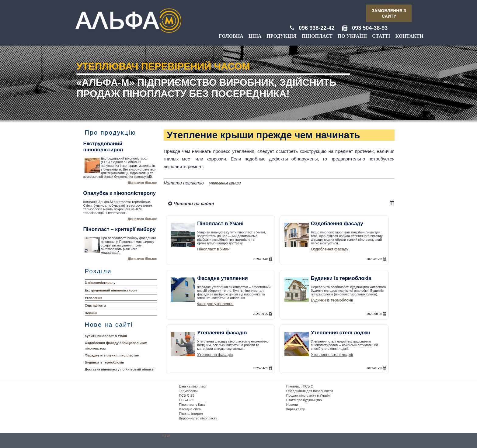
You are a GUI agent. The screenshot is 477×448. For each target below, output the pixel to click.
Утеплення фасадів (215, 355)
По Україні (352, 36)
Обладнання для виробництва (310, 391)
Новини (91, 313)
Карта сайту (296, 409)
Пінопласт (317, 36)
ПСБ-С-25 (187, 395)
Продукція (282, 36)
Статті (381, 36)
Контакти (409, 36)
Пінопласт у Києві (193, 405)
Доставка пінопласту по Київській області (120, 369)
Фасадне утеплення (215, 304)
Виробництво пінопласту (198, 418)
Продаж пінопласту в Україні (308, 395)
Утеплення (94, 298)
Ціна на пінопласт (193, 386)
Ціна (255, 36)
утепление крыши (225, 183)
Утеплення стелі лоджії (332, 355)
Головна (231, 36)
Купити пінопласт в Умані (106, 336)
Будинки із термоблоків (104, 362)
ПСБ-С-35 (187, 400)
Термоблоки (188, 391)
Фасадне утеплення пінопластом (112, 355)
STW (166, 436)
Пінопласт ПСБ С (300, 386)
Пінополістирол (191, 414)
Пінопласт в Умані (214, 249)
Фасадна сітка (190, 409)
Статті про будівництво (304, 400)
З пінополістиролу (100, 283)
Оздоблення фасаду (330, 249)
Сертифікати (95, 305)
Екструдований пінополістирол (111, 290)
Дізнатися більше (142, 183)
